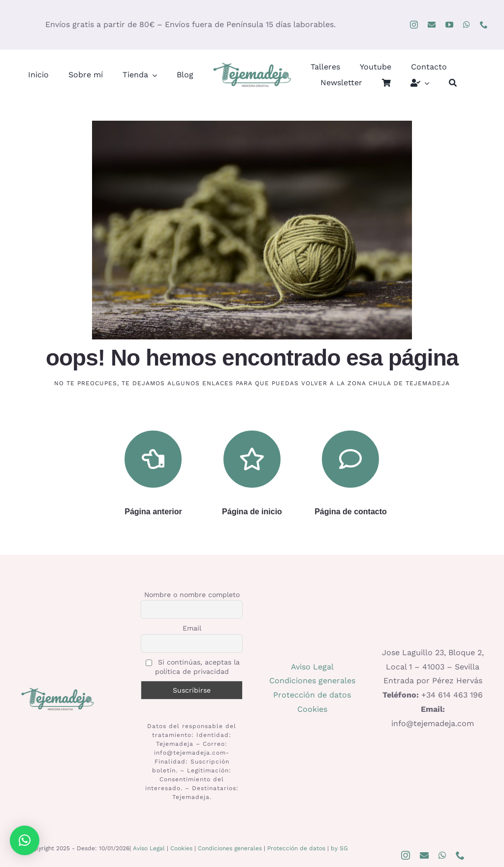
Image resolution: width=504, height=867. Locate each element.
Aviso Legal (312, 667)
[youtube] (449, 25)
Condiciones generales (312, 681)
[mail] (432, 25)
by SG (339, 848)
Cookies (312, 709)
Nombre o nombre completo (192, 595)
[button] (25, 840)
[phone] (484, 25)
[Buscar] (453, 83)
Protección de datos (312, 695)
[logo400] (252, 65)
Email (192, 628)
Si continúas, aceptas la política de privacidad (193, 667)
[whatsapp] (467, 25)
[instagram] (414, 25)
